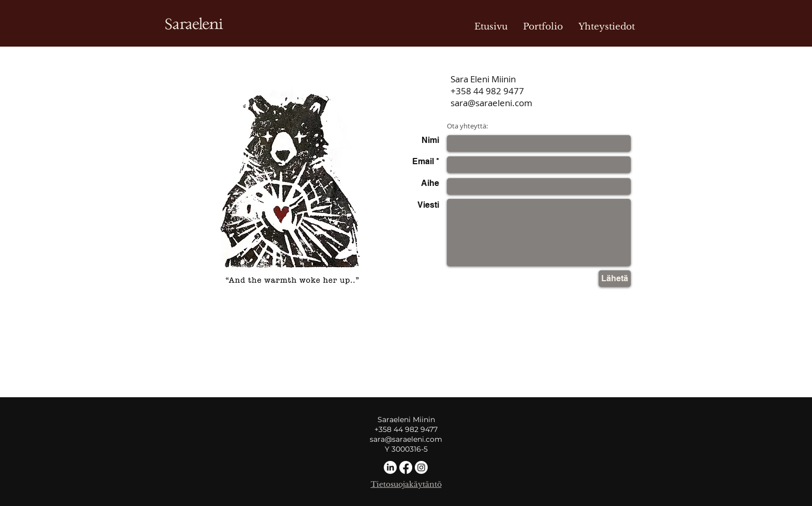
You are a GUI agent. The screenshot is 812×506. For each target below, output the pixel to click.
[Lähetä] (615, 279)
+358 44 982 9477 (487, 91)
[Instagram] (421, 467)
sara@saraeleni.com (491, 103)
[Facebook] (406, 467)
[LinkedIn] (390, 467)
